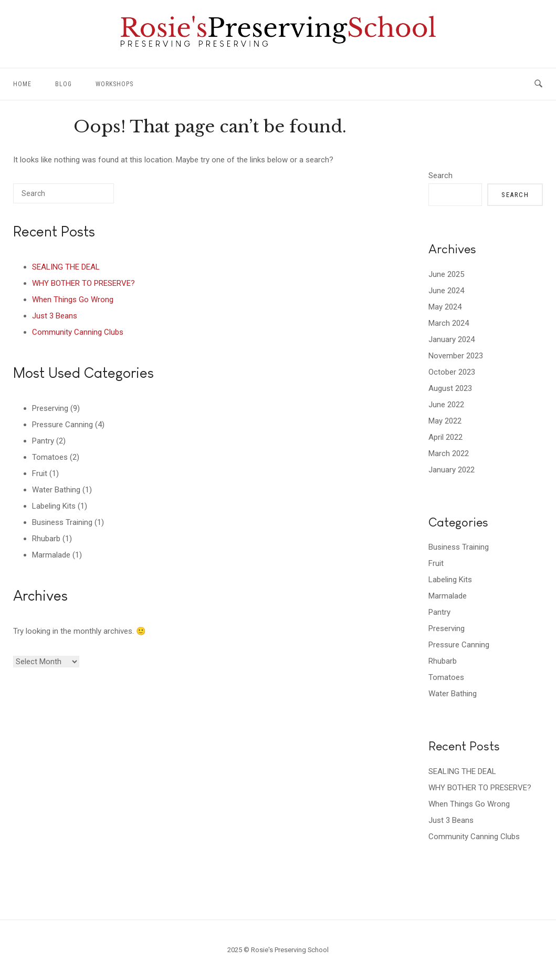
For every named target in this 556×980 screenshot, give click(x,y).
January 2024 (452, 339)
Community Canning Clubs (78, 332)
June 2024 (446, 291)
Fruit (40, 473)
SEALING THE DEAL (66, 267)
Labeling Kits (54, 506)
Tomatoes (50, 457)
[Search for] (64, 193)
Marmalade (51, 555)
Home (22, 84)
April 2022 (445, 437)
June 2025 (446, 274)
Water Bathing (56, 490)
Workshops (114, 84)
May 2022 (445, 421)
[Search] (90, 197)
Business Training (62, 522)
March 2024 (449, 323)
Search (440, 176)
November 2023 (456, 356)
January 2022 (452, 470)
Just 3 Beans (55, 316)
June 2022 (446, 405)
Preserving (50, 408)
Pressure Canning (62, 425)
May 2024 (445, 307)
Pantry (43, 441)
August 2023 (450, 388)
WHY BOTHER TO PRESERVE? (83, 283)
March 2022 (449, 453)
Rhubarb (46, 539)
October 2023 (452, 372)
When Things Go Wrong (73, 300)
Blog (64, 84)
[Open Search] (538, 84)
